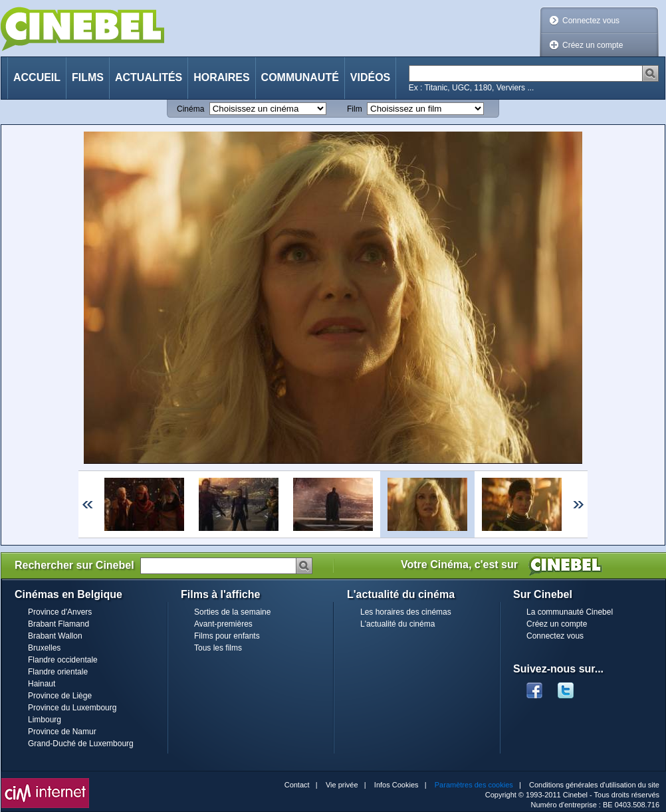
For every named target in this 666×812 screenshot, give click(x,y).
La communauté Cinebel (570, 612)
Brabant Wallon (55, 636)
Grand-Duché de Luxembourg (81, 744)
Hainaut (42, 684)
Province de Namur (62, 732)
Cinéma (190, 109)
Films (88, 77)
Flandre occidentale (63, 660)
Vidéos (370, 77)
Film (355, 109)
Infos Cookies (396, 785)
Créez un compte (593, 45)
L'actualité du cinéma (397, 624)
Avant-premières (223, 624)
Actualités (149, 77)
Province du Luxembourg (72, 708)
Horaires (221, 77)
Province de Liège (60, 696)
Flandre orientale (58, 672)
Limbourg (45, 720)
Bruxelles (44, 648)
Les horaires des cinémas (406, 612)
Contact (297, 785)
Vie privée (342, 785)
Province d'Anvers (60, 612)
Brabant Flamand (58, 624)
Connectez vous (591, 21)
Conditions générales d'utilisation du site (594, 785)
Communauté (300, 77)
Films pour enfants (227, 636)
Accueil (37, 77)
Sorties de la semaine (232, 612)
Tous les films (218, 648)
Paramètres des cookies (474, 785)
